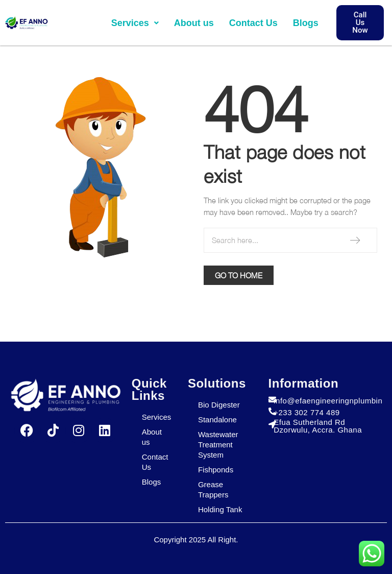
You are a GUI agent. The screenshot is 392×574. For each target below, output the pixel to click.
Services (135, 23)
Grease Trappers (213, 489)
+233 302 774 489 (307, 412)
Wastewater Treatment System (218, 445)
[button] (135, 23)
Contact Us (253, 23)
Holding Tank (220, 509)
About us (194, 23)
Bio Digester (219, 405)
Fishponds (216, 470)
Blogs (306, 23)
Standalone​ (217, 420)
